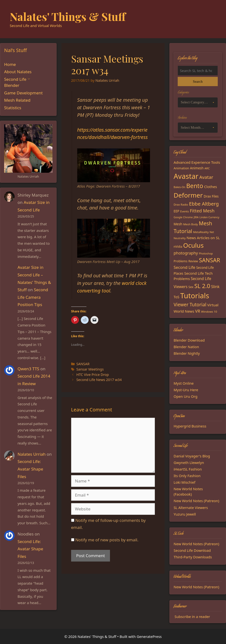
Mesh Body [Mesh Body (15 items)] (191, 224)
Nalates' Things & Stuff (68, 16)
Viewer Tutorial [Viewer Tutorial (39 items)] (190, 304)
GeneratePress (149, 636)
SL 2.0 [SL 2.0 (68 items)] (202, 286)
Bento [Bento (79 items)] (195, 186)
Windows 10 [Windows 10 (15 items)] (209, 312)
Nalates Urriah (32, 454)
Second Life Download (192, 550)
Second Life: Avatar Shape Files (30, 469)
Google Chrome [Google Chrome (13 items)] (183, 217)
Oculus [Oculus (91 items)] (193, 245)
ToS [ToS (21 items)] (176, 297)
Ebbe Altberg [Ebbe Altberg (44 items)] (204, 204)
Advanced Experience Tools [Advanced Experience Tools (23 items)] (197, 162)
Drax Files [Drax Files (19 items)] (211, 196)
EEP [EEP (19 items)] (176, 211)
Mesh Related (17, 100)
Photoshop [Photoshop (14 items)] (206, 253)
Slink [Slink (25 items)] (215, 287)
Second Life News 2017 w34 (99, 380)
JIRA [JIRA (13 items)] (196, 217)
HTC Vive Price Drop (92, 375)
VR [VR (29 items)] (198, 311)
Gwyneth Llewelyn (189, 463)
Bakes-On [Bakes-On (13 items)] (179, 187)
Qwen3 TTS (28, 369)
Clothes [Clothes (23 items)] (211, 187)
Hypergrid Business (190, 426)
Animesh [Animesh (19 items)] (197, 168)
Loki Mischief (184, 482)
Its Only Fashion (187, 476)
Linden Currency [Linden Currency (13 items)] (209, 217)
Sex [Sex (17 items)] (191, 287)
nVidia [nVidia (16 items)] (178, 247)
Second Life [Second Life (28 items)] (184, 267)
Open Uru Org (185, 396)
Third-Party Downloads (193, 557)
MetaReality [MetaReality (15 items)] (201, 232)
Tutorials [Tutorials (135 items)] (195, 296)
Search (198, 82)
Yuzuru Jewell (185, 514)
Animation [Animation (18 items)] (181, 168)
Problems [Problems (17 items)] (180, 261)
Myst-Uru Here (186, 390)
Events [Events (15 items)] (184, 211)
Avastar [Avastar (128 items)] (186, 176)
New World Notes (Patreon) (196, 501)
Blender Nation (186, 347)
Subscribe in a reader (192, 617)
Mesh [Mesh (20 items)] (178, 224)
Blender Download (189, 340)
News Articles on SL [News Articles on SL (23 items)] (203, 238)
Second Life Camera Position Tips (33, 297)
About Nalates (18, 72)
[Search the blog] (198, 71)
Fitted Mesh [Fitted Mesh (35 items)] (202, 211)
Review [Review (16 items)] (193, 261)
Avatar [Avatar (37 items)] (206, 177)
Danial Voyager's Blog (192, 456)
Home (10, 64)
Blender (12, 85)
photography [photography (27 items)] (186, 253)
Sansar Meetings (90, 369)
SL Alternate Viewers (191, 508)
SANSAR (83, 364)
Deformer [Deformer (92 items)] (188, 195)
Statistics (13, 108)
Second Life (15, 79)
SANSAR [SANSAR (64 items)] (209, 260)
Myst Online (184, 383)
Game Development (23, 93)
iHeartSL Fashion (188, 469)
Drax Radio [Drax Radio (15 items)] (181, 204)
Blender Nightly (187, 353)
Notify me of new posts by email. (107, 540)
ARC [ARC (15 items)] (207, 168)
